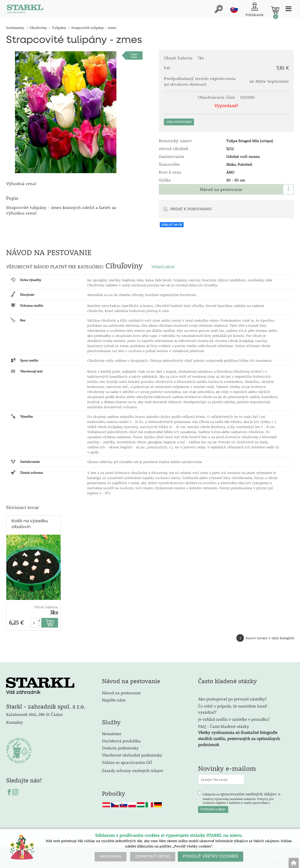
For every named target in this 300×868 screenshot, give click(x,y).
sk (234, 9)
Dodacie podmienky (120, 748)
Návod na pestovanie (221, 189)
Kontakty (14, 722)
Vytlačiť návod (163, 266)
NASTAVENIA (111, 857)
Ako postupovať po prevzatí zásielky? (232, 699)
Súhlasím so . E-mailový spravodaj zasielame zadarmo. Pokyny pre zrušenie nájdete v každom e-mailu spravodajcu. (242, 798)
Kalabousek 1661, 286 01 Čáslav (34, 714)
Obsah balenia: (46, 607)
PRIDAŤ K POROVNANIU (191, 209)
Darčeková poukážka (121, 741)
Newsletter (112, 734)
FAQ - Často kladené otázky (224, 726)
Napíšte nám (114, 700)
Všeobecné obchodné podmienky (132, 755)
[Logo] (25, 10)
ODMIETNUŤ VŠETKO (153, 857)
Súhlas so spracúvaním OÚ (127, 762)
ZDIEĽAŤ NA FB (172, 225)
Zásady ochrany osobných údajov (133, 770)
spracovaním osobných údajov (249, 794)
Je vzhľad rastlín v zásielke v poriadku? (234, 719)
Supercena (134, 56)
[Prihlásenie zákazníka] (254, 10)
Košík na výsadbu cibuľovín (30, 524)
